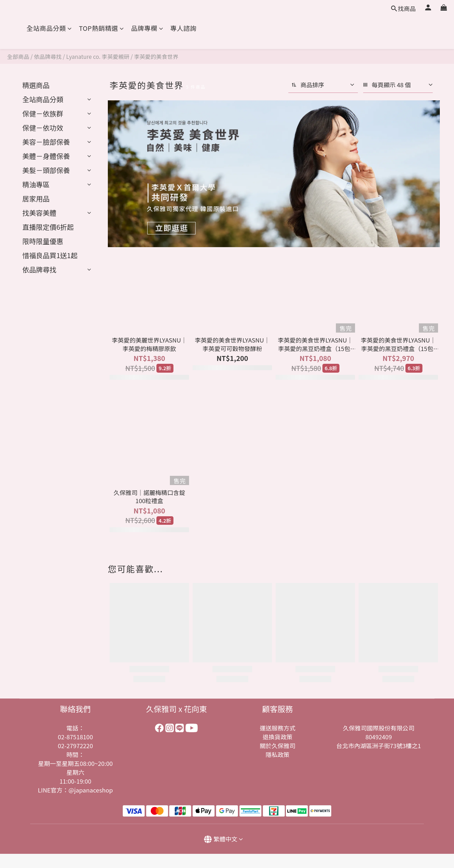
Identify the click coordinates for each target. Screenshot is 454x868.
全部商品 (18, 56)
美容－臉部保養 (46, 142)
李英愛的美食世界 (156, 56)
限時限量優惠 (43, 241)
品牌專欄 (147, 28)
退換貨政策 (278, 737)
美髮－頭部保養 (46, 170)
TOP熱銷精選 (102, 28)
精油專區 (36, 184)
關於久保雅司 (278, 746)
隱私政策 (278, 755)
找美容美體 (39, 213)
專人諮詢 (183, 28)
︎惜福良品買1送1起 (50, 255)
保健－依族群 (43, 113)
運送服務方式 (278, 728)
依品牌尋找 (48, 56)
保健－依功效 (43, 128)
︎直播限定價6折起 (48, 227)
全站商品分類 (49, 28)
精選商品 (36, 85)
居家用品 (36, 199)
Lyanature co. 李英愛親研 (98, 56)
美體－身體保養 (46, 156)
